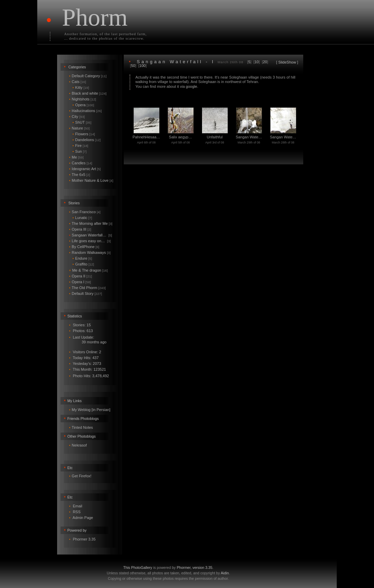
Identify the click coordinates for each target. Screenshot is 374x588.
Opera (83, 105)
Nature (79, 128)
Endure (82, 258)
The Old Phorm (87, 288)
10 (257, 62)
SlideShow (287, 62)
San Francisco (85, 212)
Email (78, 506)
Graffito (83, 264)
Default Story (85, 293)
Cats (78, 82)
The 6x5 (79, 175)
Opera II (81, 276)
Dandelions (86, 140)
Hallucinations (85, 111)
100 (143, 66)
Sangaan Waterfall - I (176, 62)
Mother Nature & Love (91, 180)
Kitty (81, 87)
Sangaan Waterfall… (91, 235)
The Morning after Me (91, 223)
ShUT (82, 122)
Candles (81, 163)
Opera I (80, 282)
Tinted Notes (82, 427)
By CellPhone (84, 247)
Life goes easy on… (90, 241)
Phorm (95, 17)
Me (76, 157)
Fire (80, 146)
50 (133, 66)
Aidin (225, 573)
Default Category (88, 76)
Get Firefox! (82, 476)
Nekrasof (79, 445)
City (77, 117)
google (192, 86)
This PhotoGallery (138, 568)
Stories (74, 203)
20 (265, 62)
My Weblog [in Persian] (91, 410)
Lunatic (82, 218)
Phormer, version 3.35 (195, 568)
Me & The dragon (88, 270)
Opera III (80, 229)
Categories (77, 67)
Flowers (84, 134)
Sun (79, 151)
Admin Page (83, 518)
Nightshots (83, 99)
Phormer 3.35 (84, 539)
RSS (77, 512)
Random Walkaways (90, 252)
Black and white (88, 93)
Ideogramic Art (85, 169)
